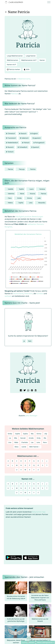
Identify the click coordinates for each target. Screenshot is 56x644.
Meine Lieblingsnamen (45, 642)
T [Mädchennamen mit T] (47, 465)
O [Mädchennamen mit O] (25, 465)
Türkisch (10, 152)
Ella (45, 438)
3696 (27, 69)
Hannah (23, 438)
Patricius (15, 94)
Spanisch (35, 147)
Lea (32, 442)
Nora (45, 442)
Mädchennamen (12, 60)
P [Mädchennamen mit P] (30, 465)
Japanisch (37, 138)
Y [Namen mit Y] (34, 492)
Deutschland (18, 293)
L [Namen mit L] (12, 488)
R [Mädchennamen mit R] (38, 465)
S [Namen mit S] (43, 488)
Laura (31, 189)
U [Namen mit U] (17, 492)
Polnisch (26, 143)
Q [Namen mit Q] (34, 488)
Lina (10, 442)
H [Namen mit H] (38, 484)
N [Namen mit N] (21, 488)
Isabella (11, 189)
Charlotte (25, 442)
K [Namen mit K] (8, 488)
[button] (13, 371)
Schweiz (40, 293)
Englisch (34, 133)
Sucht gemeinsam (28, 642)
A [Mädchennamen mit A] (8, 461)
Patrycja (22, 169)
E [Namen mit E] (25, 484)
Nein (30, 341)
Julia (39, 198)
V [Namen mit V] (21, 492)
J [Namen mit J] (47, 484)
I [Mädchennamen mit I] (42, 461)
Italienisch (24, 138)
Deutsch (23, 133)
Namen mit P (11, 64)
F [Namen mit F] (30, 484)
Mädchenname (24, 79)
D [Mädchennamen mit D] (21, 461)
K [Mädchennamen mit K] (8, 465)
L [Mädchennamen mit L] (12, 465)
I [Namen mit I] (42, 484)
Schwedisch (22, 147)
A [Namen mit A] (8, 484)
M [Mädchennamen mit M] (17, 465)
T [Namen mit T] (47, 488)
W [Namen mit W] (25, 492)
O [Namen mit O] (25, 488)
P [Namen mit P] (30, 488)
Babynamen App (39, 512)
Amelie (31, 438)
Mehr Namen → (35, 447)
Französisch (11, 138)
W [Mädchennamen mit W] (25, 470)
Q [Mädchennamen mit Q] (34, 465)
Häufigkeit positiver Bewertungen (29, 216)
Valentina (11, 194)
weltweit (8, 296)
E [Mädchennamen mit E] (25, 461)
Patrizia (10, 169)
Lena (31, 203)
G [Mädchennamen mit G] (34, 461)
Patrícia (33, 169)
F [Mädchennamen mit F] (30, 461)
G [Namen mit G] (34, 484)
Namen (42, 60)
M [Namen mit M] (17, 488)
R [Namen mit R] (38, 488)
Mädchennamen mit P (29, 60)
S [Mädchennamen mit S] (43, 465)
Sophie (21, 189)
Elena (17, 447)
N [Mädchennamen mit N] (21, 465)
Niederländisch (12, 143)
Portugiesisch (39, 143)
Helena (10, 203)
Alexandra (42, 203)
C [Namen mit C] (17, 484)
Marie (22, 194)
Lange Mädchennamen (15, 56)
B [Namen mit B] (12, 484)
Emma (30, 198)
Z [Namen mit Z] (38, 492)
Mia (32, 434)
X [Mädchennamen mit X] (30, 470)
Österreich (28, 293)
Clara (10, 198)
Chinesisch (10, 133)
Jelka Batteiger (32, 416)
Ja (24, 341)
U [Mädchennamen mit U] (17, 470)
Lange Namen (31, 56)
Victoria (32, 194)
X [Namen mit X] (30, 492)
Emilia (19, 198)
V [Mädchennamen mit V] (21, 470)
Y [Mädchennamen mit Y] (34, 470)
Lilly (46, 434)
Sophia (21, 203)
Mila (16, 438)
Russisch (10, 147)
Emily (39, 438)
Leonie (24, 447)
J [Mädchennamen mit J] (47, 461)
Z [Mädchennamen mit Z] (38, 470)
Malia (16, 442)
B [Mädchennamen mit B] (12, 461)
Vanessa (42, 189)
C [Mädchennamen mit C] (17, 461)
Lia (10, 438)
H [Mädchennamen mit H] (38, 461)
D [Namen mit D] (21, 484)
